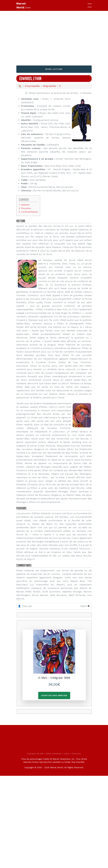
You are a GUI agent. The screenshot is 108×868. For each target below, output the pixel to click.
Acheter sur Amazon (54, 695)
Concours (76, 753)
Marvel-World (23, 5)
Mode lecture (54, 69)
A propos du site (35, 753)
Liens (66, 753)
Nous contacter (54, 753)
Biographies (50, 86)
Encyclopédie (32, 86)
